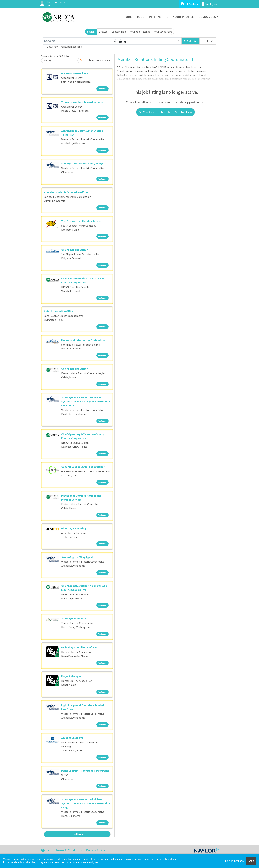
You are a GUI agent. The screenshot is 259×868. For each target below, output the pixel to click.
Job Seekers (189, 4)
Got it (251, 861)
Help (47, 850)
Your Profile (184, 17)
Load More (77, 834)
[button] (208, 41)
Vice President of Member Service (81, 221)
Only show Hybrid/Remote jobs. (64, 47)
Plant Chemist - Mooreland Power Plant (85, 771)
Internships (159, 17)
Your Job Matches (140, 32)
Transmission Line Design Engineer (82, 102)
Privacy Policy (95, 850)
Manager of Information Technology (83, 340)
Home (128, 17)
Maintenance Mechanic (75, 73)
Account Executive (72, 738)
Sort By (48, 60)
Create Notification (99, 60)
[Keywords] (77, 41)
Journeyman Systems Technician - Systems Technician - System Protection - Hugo (86, 803)
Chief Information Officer (59, 311)
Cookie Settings (234, 861)
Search (91, 32)
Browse (103, 32)
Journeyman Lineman (74, 618)
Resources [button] (207, 17)
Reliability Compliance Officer (79, 647)
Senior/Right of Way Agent (77, 557)
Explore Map (119, 32)
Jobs (140, 17)
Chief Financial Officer (74, 250)
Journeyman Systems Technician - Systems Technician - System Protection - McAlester (86, 401)
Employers (209, 4)
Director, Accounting (74, 528)
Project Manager (71, 676)
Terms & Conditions (69, 850)
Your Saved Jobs (163, 32)
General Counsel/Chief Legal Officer (83, 467)
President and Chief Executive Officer (66, 192)
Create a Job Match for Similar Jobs (166, 112)
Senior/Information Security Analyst (83, 163)
